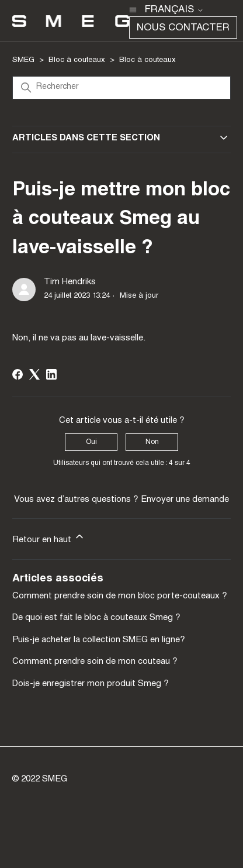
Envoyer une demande (185, 500)
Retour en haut (49, 538)
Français (174, 10)
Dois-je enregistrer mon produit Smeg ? (91, 684)
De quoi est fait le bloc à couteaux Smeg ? (96, 618)
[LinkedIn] (51, 374)
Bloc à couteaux (77, 61)
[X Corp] (34, 374)
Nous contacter (183, 28)
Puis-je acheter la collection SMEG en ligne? (99, 640)
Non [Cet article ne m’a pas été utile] (152, 442)
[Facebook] (18, 374)
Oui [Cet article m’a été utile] (91, 442)
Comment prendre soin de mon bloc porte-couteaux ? (120, 596)
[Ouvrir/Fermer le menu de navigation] (133, 9)
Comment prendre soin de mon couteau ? (95, 662)
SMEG (23, 61)
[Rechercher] (121, 88)
